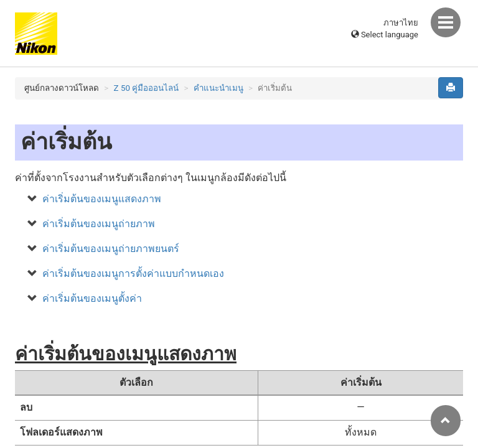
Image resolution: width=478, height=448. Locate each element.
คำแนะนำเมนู (218, 88)
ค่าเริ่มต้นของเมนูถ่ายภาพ (99, 224)
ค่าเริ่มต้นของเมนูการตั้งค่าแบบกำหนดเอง (133, 273)
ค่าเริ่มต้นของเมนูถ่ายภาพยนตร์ (111, 249)
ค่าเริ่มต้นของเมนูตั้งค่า (92, 298)
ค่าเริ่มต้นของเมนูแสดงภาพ (102, 199)
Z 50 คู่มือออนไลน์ (147, 88)
